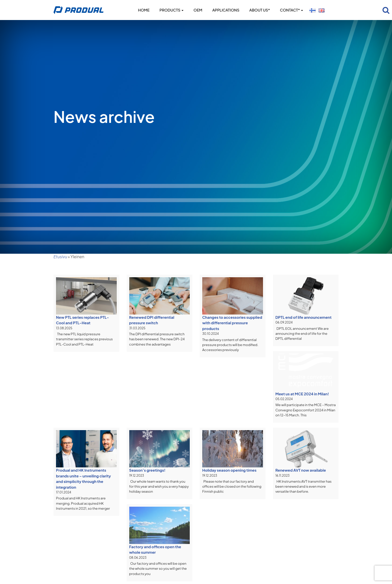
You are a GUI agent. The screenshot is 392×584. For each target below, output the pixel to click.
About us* (259, 10)
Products (171, 10)
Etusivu (60, 257)
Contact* (291, 10)
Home (144, 10)
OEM (198, 10)
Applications (226, 10)
